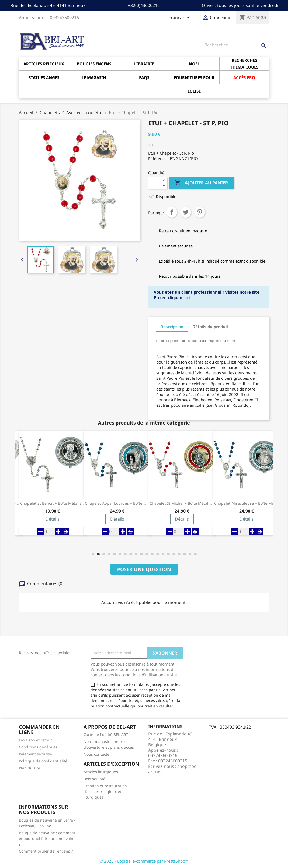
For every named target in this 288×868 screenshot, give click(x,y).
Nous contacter (97, 754)
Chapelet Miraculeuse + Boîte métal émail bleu (247, 503)
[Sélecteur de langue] (180, 18)
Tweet (186, 212)
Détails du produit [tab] (210, 327)
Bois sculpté (94, 779)
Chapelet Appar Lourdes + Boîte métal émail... (117, 503)
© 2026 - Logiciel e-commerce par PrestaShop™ (144, 861)
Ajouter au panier (201, 183)
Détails (53, 519)
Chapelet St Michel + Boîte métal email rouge (182, 503)
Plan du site (30, 768)
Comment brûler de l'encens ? (46, 851)
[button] (93, 554)
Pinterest (200, 212)
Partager (172, 212)
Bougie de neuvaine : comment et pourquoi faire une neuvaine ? (47, 838)
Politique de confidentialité (43, 761)
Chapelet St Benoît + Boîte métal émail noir (53, 503)
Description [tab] (172, 327)
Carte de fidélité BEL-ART (106, 735)
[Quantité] (155, 183)
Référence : (158, 159)
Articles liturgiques (101, 772)
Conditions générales (38, 747)
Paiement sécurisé (35, 754)
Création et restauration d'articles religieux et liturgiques (105, 791)
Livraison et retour (35, 740)
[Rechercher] (235, 45)
